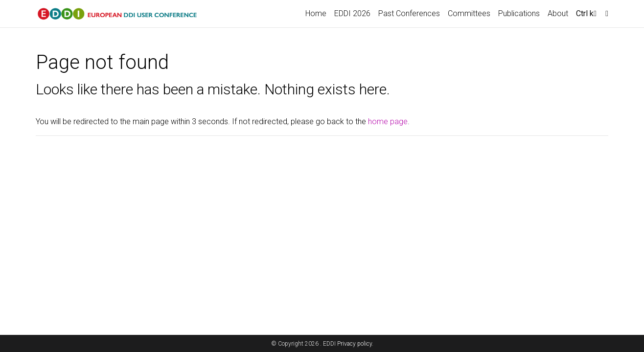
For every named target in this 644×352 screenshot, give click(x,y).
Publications (519, 13)
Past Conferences (409, 13)
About (558, 13)
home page (388, 121)
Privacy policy (355, 344)
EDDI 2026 (352, 13)
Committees (469, 13)
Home (316, 13)
